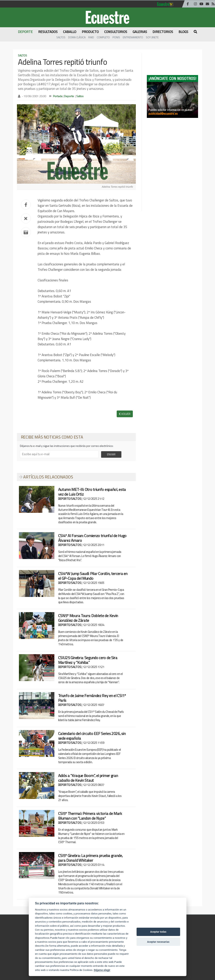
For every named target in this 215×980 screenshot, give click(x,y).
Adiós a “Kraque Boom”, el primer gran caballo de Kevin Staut (88, 778)
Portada (58, 96)
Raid (91, 37)
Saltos (61, 37)
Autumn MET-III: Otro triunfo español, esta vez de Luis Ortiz (92, 492)
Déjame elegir (102, 970)
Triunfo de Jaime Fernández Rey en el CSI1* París (92, 698)
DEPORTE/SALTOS (70, 499)
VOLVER (125, 414)
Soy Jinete (152, 37)
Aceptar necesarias (158, 942)
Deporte (69, 96)
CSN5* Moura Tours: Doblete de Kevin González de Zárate (88, 618)
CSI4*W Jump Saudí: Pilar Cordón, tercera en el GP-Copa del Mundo (93, 576)
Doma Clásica (77, 37)
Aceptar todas (158, 932)
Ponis (116, 37)
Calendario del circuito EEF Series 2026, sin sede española (92, 736)
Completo (103, 37)
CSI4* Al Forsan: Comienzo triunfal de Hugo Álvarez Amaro (92, 538)
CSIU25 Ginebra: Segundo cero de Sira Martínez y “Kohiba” (88, 660)
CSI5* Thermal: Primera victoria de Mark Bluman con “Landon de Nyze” (90, 816)
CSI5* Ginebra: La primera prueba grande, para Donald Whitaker (90, 858)
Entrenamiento (133, 37)
